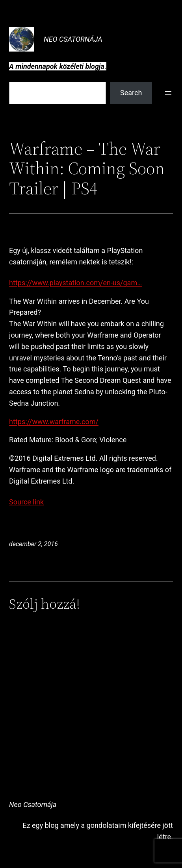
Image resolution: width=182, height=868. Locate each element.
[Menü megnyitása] (168, 93)
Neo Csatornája (73, 39)
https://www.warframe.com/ (54, 422)
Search (131, 93)
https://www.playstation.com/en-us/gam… (75, 283)
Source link (26, 502)
